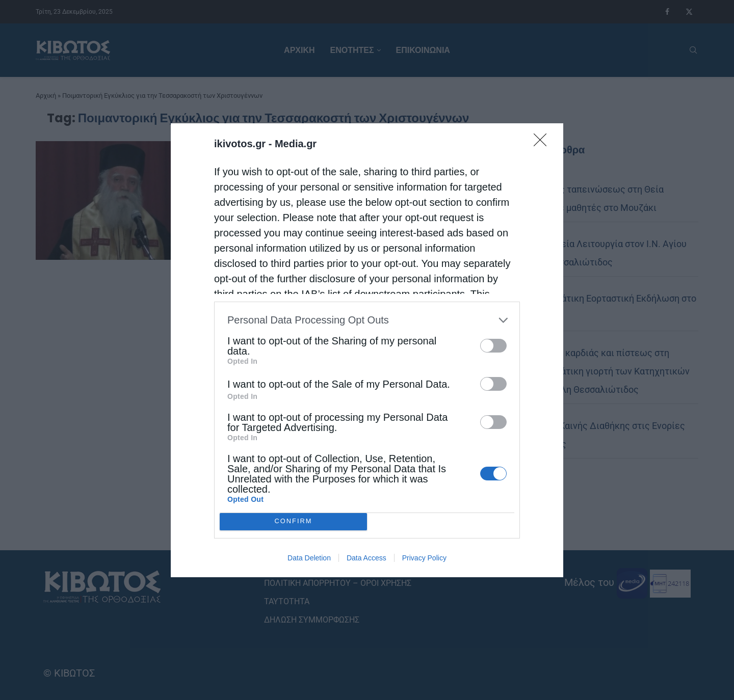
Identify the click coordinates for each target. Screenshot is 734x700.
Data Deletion (309, 558)
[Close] (543, 143)
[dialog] (367, 350)
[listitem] (367, 320)
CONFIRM (293, 521)
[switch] (493, 346)
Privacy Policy (424, 558)
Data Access (366, 558)
